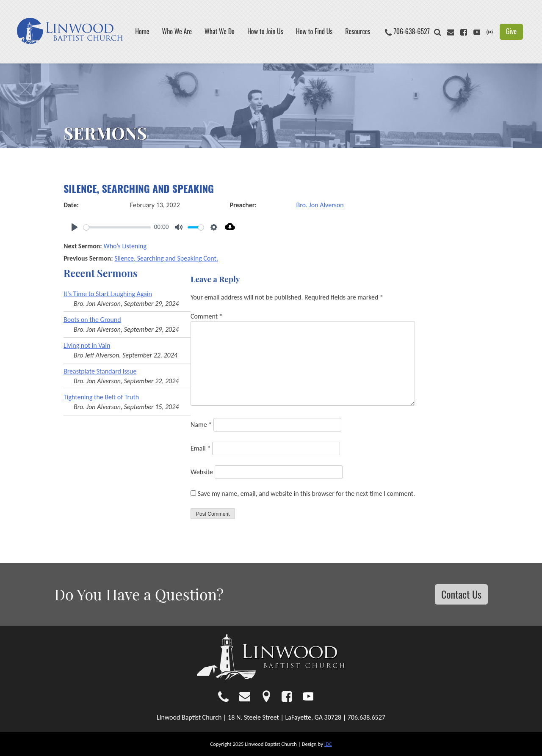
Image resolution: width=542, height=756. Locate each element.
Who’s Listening (125, 246)
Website (202, 472)
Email (200, 448)
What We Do (220, 32)
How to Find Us (314, 32)
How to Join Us (265, 32)
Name (201, 425)
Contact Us (461, 594)
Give (511, 31)
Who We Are (177, 32)
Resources (358, 32)
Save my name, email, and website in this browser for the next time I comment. (307, 493)
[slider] (117, 227)
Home (142, 32)
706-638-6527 (412, 32)
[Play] (75, 227)
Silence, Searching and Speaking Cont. (166, 258)
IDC (328, 744)
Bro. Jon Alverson (320, 205)
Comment (207, 316)
